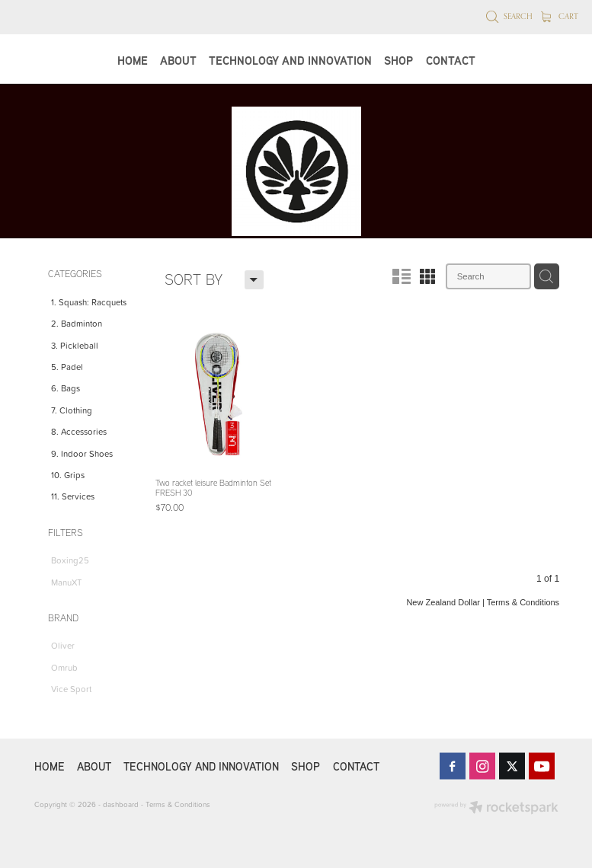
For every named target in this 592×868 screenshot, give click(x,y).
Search (509, 16)
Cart (560, 16)
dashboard (121, 804)
